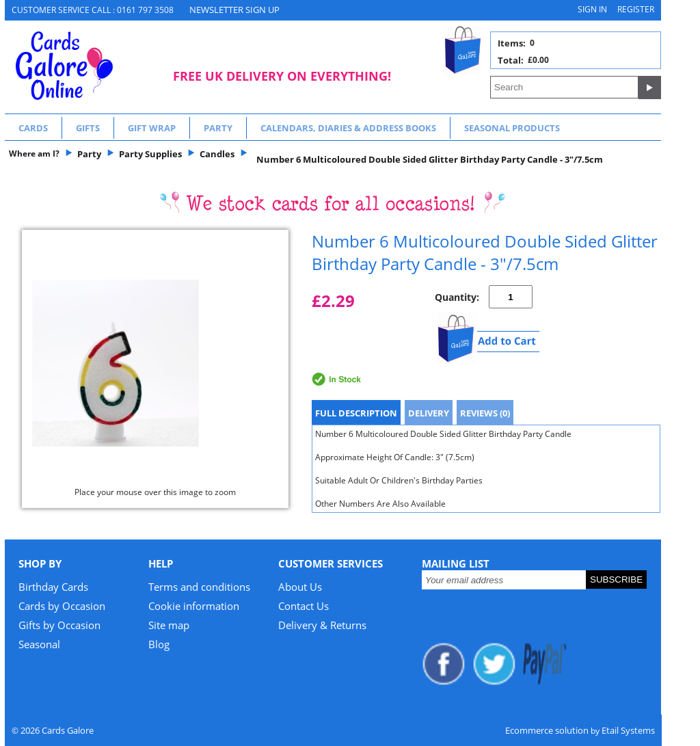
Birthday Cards (53, 587)
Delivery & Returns (322, 625)
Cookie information (194, 606)
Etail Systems (628, 730)
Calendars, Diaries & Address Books (348, 128)
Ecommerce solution (547, 730)
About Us (300, 587)
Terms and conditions (199, 587)
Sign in (592, 9)
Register (636, 9)
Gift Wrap (152, 128)
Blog (159, 644)
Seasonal (39, 644)
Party (218, 128)
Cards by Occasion (62, 606)
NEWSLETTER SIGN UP (234, 10)
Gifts (88, 128)
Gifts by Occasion (59, 625)
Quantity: (457, 297)
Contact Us (304, 606)
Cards (33, 128)
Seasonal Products (512, 128)
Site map (169, 625)
